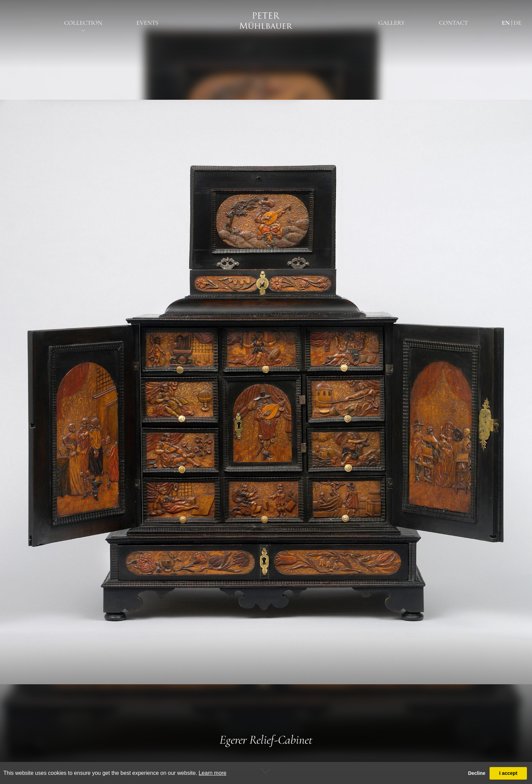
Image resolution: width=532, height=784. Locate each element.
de (518, 23)
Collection (83, 23)
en (506, 23)
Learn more (212, 773)
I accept (508, 773)
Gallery (392, 23)
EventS (147, 23)
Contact (453, 23)
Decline (477, 773)
